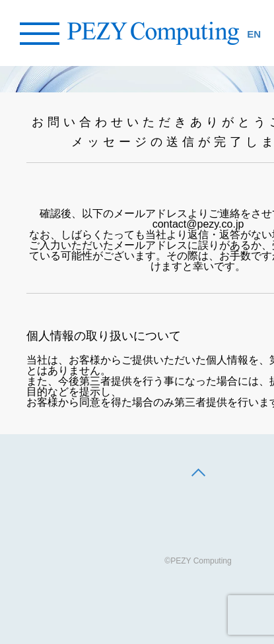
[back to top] (198, 474)
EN (254, 34)
